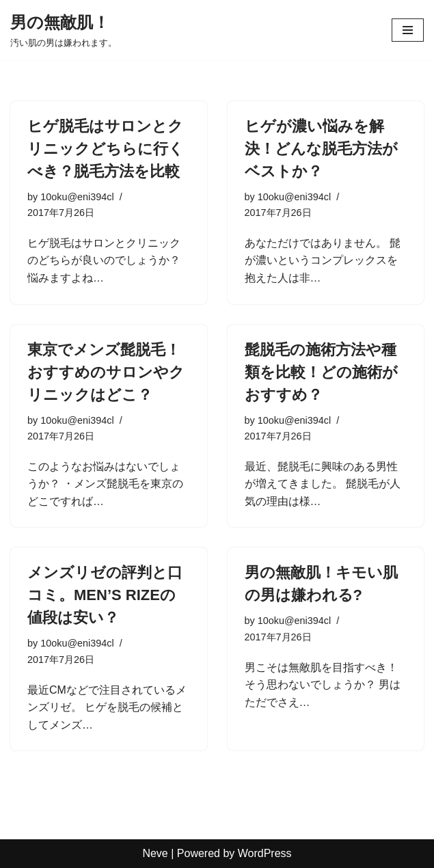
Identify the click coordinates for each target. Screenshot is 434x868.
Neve (155, 853)
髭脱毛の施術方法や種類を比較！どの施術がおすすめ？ (321, 372)
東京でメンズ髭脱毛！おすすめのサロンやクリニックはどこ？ (106, 372)
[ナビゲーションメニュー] (408, 30)
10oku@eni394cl (77, 197)
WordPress (265, 853)
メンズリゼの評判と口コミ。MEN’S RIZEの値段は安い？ (105, 595)
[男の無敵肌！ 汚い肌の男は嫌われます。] (64, 30)
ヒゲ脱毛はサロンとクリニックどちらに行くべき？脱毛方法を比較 (106, 149)
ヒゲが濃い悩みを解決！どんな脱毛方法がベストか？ (321, 149)
